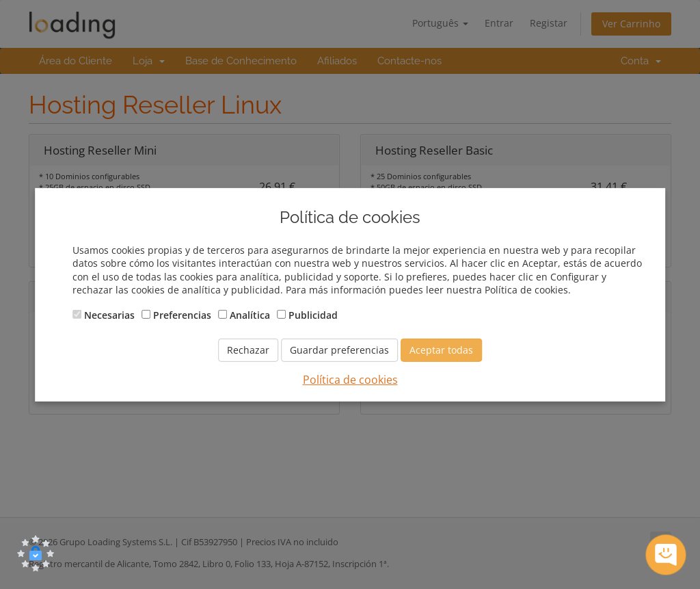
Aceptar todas (441, 350)
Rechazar (248, 350)
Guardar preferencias (339, 350)
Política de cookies (350, 380)
